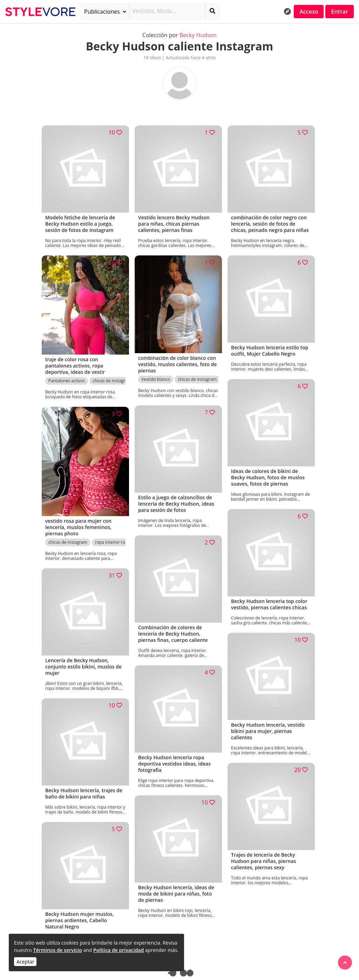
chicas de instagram (112, 381)
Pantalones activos (67, 381)
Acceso (309, 12)
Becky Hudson (198, 35)
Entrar (340, 12)
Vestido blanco (156, 379)
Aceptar (25, 962)
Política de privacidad (118, 950)
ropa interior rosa (112, 542)
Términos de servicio (57, 950)
